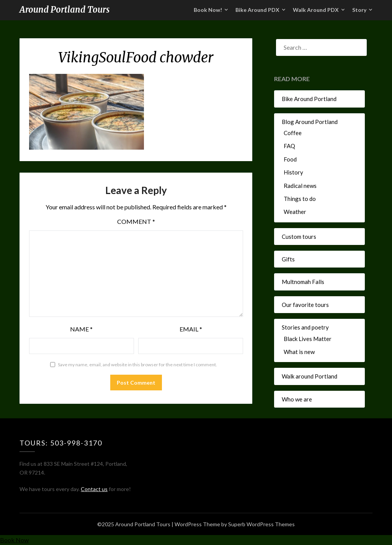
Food (290, 159)
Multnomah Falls (303, 282)
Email (191, 329)
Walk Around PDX (316, 10)
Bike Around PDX (257, 10)
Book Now (14, 540)
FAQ (289, 146)
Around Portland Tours (65, 10)
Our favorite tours (305, 305)
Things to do (300, 199)
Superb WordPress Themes (261, 524)
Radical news (300, 186)
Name (81, 329)
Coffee (293, 133)
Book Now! (208, 10)
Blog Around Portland (310, 122)
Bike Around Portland (309, 99)
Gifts (288, 259)
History (293, 172)
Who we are (297, 399)
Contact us (94, 489)
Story (359, 10)
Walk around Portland (310, 376)
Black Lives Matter (308, 339)
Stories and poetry (305, 327)
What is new (299, 352)
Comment (136, 221)
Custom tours (299, 237)
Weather (295, 212)
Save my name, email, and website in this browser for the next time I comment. (137, 365)
